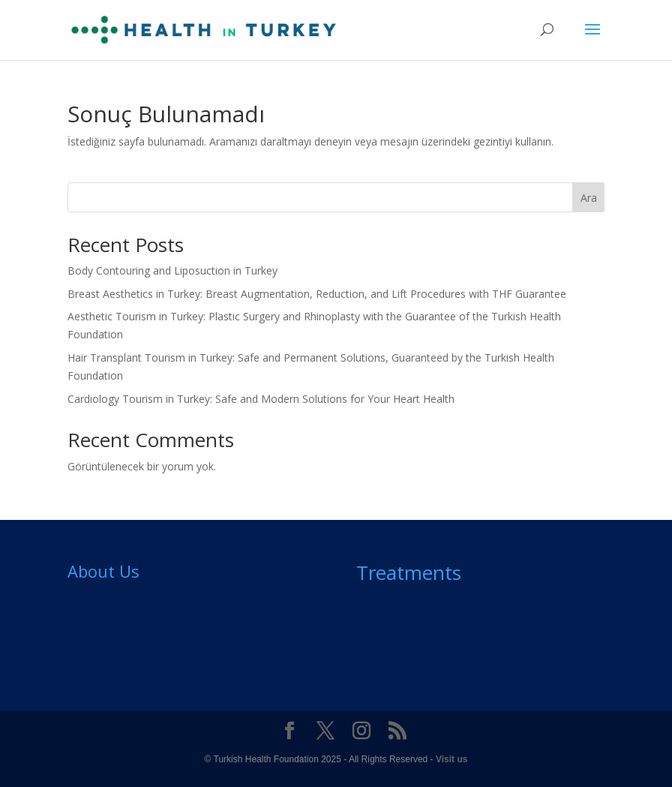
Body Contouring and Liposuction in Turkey (172, 270)
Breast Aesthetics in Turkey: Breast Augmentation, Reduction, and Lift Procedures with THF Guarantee (317, 294)
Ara (589, 198)
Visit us (451, 759)
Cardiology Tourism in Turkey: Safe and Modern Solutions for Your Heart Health (261, 399)
